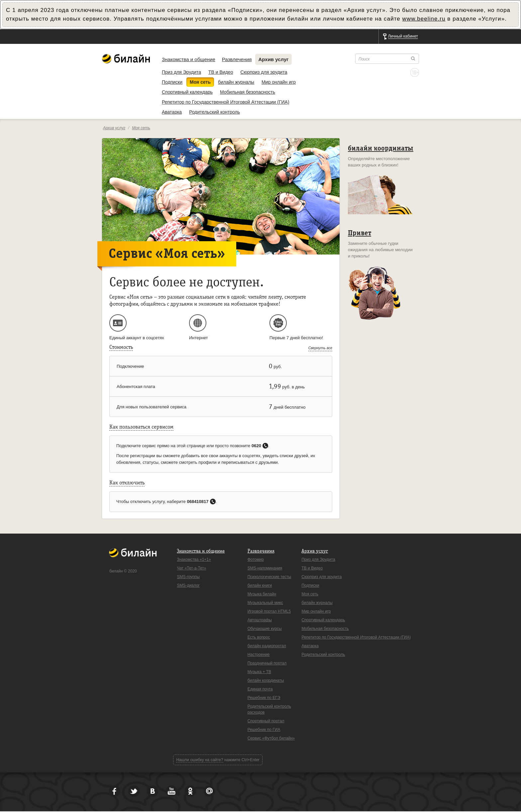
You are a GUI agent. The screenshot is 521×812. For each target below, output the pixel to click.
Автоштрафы (260, 620)
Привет (360, 233)
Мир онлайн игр (279, 82)
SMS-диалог (188, 585)
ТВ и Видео (221, 72)
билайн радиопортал (267, 646)
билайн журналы (236, 82)
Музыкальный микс (265, 603)
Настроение (259, 655)
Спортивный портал (266, 721)
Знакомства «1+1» (194, 559)
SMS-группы (188, 577)
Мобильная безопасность (248, 92)
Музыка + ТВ (259, 672)
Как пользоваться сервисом (141, 427)
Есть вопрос (259, 637)
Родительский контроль (214, 112)
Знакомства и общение (189, 59)
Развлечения (237, 59)
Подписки (172, 82)
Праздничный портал (267, 663)
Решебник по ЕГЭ (264, 698)
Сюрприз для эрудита (264, 72)
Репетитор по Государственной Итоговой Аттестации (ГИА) (226, 102)
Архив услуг (274, 59)
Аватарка (172, 112)
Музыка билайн (262, 594)
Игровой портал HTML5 (269, 611)
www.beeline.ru (424, 19)
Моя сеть (200, 82)
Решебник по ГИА (264, 730)
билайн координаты (381, 148)
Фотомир (256, 559)
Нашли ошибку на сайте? (200, 760)
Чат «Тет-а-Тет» (191, 568)
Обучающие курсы (265, 629)
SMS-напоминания (265, 568)
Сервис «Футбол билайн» (271, 738)
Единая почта (260, 689)
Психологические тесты (269, 577)
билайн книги (260, 585)
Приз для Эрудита (181, 72)
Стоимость (121, 347)
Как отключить (127, 483)
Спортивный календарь (187, 92)
